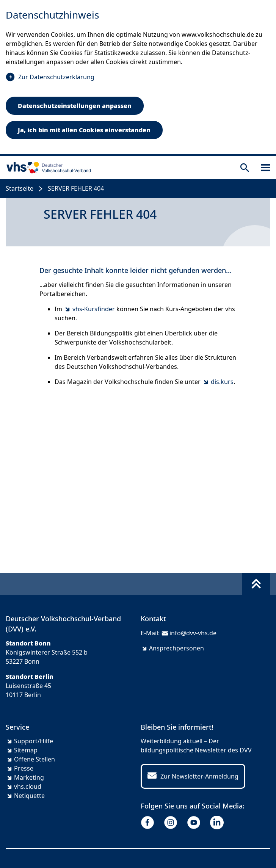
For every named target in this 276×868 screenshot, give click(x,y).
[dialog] (138, 78)
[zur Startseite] (47, 168)
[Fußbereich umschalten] (256, 584)
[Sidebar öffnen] (266, 168)
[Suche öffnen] (245, 168)
